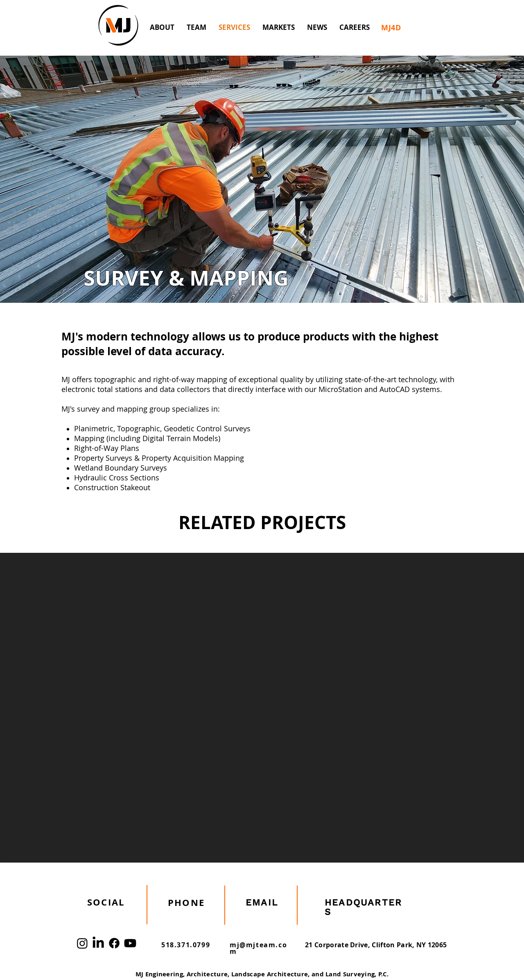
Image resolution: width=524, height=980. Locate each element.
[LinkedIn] (98, 943)
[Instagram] (82, 943)
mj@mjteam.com (258, 948)
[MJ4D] (391, 27)
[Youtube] (130, 943)
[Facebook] (114, 943)
